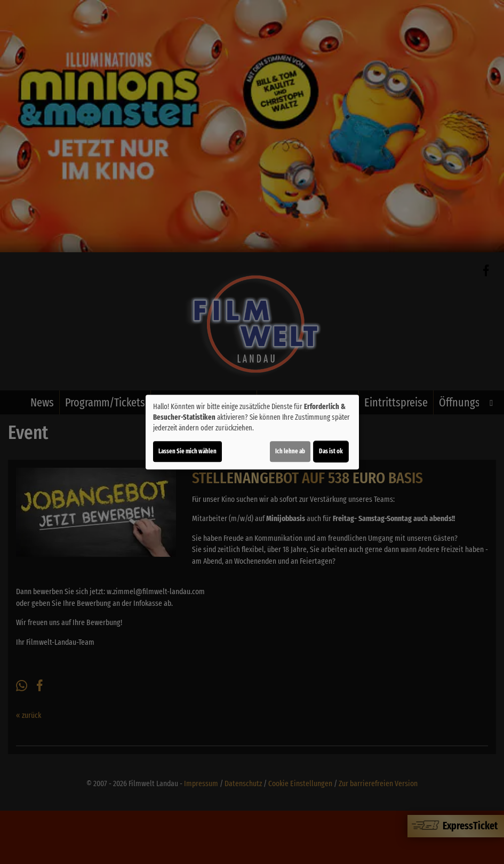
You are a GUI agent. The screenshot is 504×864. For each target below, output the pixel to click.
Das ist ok (331, 451)
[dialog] (252, 432)
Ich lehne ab (290, 451)
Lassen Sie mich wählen (187, 451)
